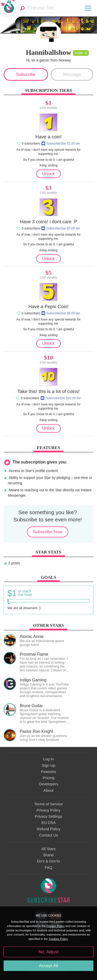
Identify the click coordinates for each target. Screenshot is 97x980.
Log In (48, 759)
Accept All (48, 966)
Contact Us (48, 835)
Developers (48, 784)
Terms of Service (48, 804)
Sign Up (48, 765)
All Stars (48, 849)
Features (48, 772)
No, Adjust (48, 952)
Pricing (48, 778)
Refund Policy (49, 829)
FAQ (49, 868)
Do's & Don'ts (48, 861)
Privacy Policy (48, 810)
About (48, 790)
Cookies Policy (58, 939)
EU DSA (48, 823)
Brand (49, 855)
